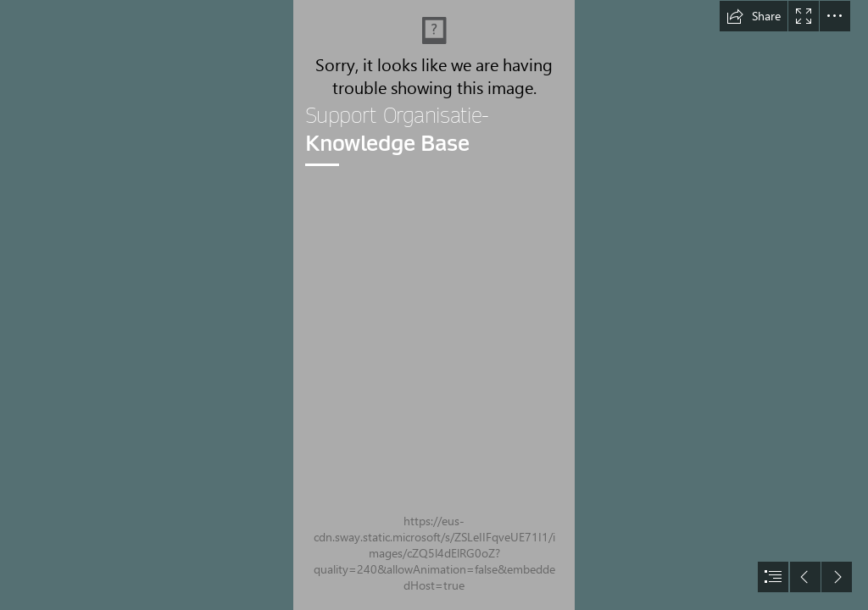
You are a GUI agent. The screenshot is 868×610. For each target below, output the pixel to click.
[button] (754, 16)
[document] (434, 305)
